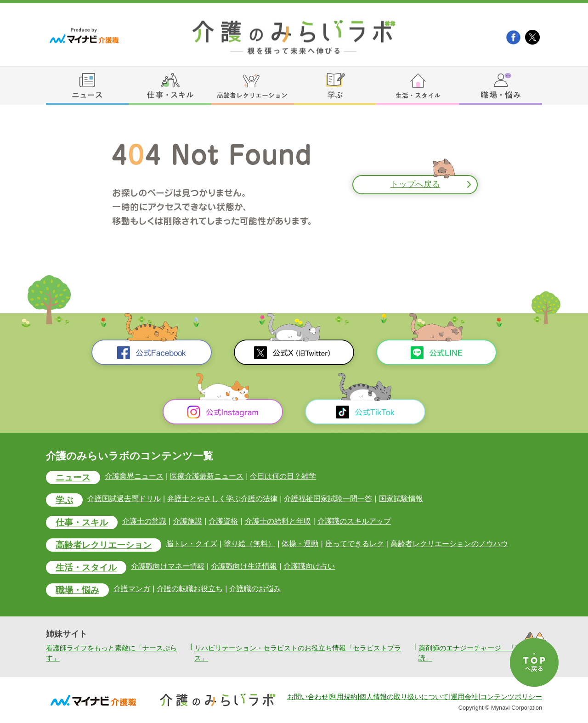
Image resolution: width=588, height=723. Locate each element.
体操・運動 (300, 544)
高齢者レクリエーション (104, 545)
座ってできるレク (354, 544)
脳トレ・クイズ (192, 544)
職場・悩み (77, 590)
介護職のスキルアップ (354, 521)
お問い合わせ (308, 697)
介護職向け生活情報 (244, 567)
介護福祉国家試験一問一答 (328, 499)
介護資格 (223, 521)
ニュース (73, 477)
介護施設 (187, 521)
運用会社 (464, 697)
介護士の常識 (144, 521)
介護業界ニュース (134, 476)
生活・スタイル (86, 568)
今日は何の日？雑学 (283, 476)
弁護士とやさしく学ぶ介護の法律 (222, 499)
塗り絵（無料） (249, 544)
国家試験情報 (401, 499)
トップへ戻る (415, 185)
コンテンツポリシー (511, 697)
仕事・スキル (82, 522)
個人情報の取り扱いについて (404, 697)
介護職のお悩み (255, 589)
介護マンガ (132, 589)
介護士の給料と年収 (277, 521)
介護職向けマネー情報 (168, 567)
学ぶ (64, 500)
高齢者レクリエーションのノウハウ (449, 544)
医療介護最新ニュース (207, 476)
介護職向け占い (309, 567)
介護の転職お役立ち (190, 589)
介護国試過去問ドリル (124, 499)
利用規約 (344, 697)
